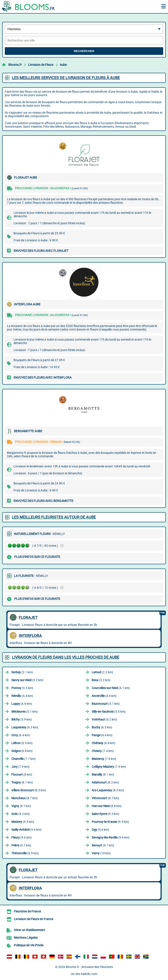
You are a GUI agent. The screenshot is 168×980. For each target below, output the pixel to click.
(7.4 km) (103, 751)
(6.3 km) (25, 727)
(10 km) (101, 853)
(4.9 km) (22, 704)
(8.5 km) (29, 790)
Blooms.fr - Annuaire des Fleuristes (89, 967)
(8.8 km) (107, 806)
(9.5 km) (23, 822)
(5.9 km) (22, 719)
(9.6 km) (26, 830)
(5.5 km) (109, 712)
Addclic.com (89, 974)
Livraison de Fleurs (41, 65)
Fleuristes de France (27, 911)
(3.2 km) (27, 680)
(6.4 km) (21, 735)
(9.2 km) (21, 814)
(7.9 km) (20, 767)
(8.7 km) (24, 798)
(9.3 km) (105, 814)
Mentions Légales (26, 938)
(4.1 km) (111, 688)
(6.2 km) (104, 719)
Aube (63, 65)
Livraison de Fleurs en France (33, 919)
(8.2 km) (105, 782)
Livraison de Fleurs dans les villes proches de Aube (66, 657)
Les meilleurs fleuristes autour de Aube (54, 517)
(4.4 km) (22, 696)
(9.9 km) (25, 853)
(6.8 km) (103, 743)
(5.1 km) (106, 704)
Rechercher (84, 51)
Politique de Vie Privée (29, 945)
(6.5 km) (22, 743)
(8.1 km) (103, 775)
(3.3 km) (22, 688)
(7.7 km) (24, 759)
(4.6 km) (104, 696)
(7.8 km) (104, 759)
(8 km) (22, 775)
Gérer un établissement (29, 930)
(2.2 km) (102, 672)
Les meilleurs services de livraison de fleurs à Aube (66, 78)
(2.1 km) (22, 672)
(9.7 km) (21, 845)
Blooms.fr (15, 65)
